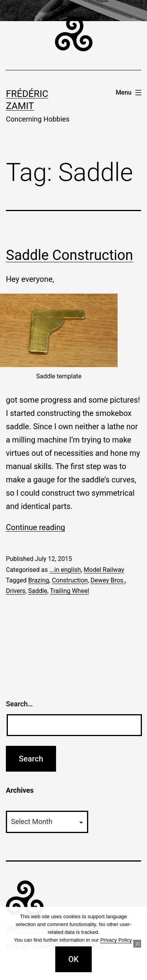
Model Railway (104, 570)
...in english (65, 570)
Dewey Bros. (108, 580)
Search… (19, 704)
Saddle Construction (69, 255)
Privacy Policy (116, 940)
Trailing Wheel (69, 591)
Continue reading (35, 527)
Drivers (16, 591)
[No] (137, 944)
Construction (70, 580)
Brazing (39, 580)
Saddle (38, 591)
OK (73, 959)
